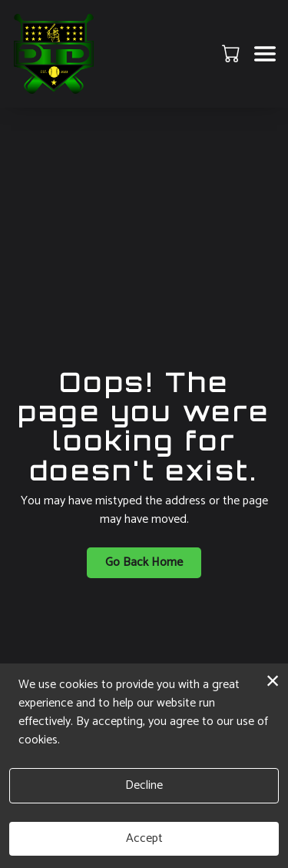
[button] (232, 53)
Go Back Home (144, 562)
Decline (144, 785)
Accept (144, 838)
